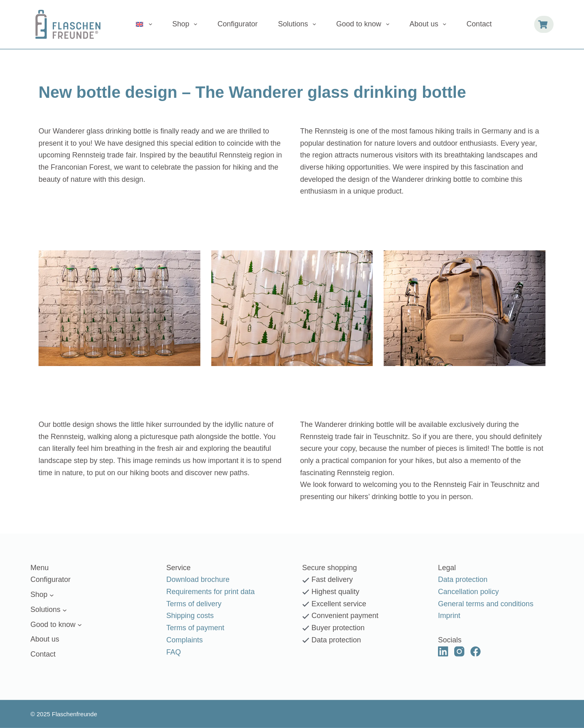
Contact (479, 24)
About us (430, 24)
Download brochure (198, 579)
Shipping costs (190, 616)
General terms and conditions (486, 604)
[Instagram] (459, 651)
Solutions (298, 24)
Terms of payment (195, 628)
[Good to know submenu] (80, 625)
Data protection (463, 579)
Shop (187, 24)
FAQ (174, 652)
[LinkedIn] (443, 651)
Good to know (364, 24)
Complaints (185, 640)
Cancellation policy (468, 592)
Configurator (237, 24)
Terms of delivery (194, 604)
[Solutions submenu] (65, 610)
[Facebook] (476, 651)
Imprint (449, 616)
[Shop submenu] (52, 595)
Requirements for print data (210, 592)
